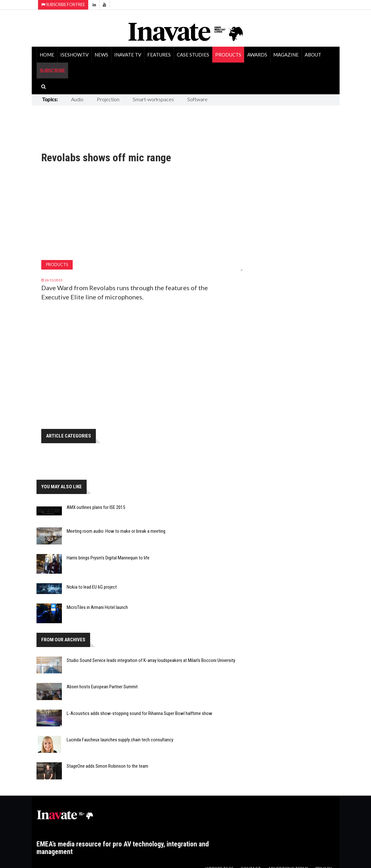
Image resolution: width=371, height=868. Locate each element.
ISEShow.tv (74, 55)
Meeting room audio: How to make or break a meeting (116, 531)
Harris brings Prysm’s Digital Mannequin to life (108, 558)
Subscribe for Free (63, 5)
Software (197, 99)
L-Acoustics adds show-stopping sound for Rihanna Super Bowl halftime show (139, 713)
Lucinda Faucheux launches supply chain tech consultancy (120, 740)
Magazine (286, 55)
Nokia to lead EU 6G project (92, 587)
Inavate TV (128, 55)
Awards (257, 55)
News (101, 55)
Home (47, 55)
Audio (77, 99)
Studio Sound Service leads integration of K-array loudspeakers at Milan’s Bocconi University (151, 660)
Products (228, 55)
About (313, 55)
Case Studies (193, 55)
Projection (108, 99)
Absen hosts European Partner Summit (102, 687)
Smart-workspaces (153, 99)
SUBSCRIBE (52, 70)
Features (159, 55)
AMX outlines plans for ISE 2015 (96, 507)
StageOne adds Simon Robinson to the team (107, 766)
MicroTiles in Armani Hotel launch (97, 607)
